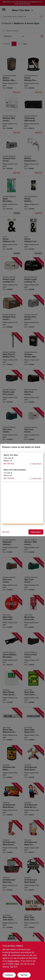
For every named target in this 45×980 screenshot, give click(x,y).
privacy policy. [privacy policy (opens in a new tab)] (14, 961)
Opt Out (24, 975)
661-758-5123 (9, 464)
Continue (9, 975)
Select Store (36, 532)
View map (5, 532)
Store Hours (36, 464)
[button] (22, 460)
